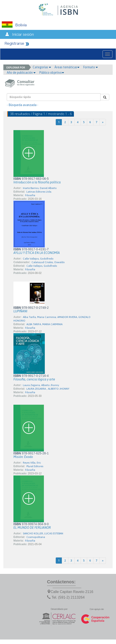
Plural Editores (35, 466)
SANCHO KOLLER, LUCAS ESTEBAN (43, 533)
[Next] (103, 122)
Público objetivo (52, 73)
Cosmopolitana (36, 537)
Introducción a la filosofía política (37, 182)
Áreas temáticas (67, 67)
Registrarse (14, 43)
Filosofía (30, 195)
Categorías (42, 67)
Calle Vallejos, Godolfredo (38, 259)
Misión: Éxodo (23, 457)
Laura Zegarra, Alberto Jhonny (41, 385)
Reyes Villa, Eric (32, 463)
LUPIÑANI (20, 311)
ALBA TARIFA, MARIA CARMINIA (44, 324)
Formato (90, 67)
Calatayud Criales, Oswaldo (48, 262)
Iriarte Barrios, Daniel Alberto (40, 188)
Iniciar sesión (23, 34)
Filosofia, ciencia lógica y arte (34, 379)
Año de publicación (21, 73)
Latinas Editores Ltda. (39, 192)
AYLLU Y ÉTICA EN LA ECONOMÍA (37, 253)
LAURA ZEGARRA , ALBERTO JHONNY (48, 389)
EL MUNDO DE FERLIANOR (32, 528)
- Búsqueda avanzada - (23, 105)
